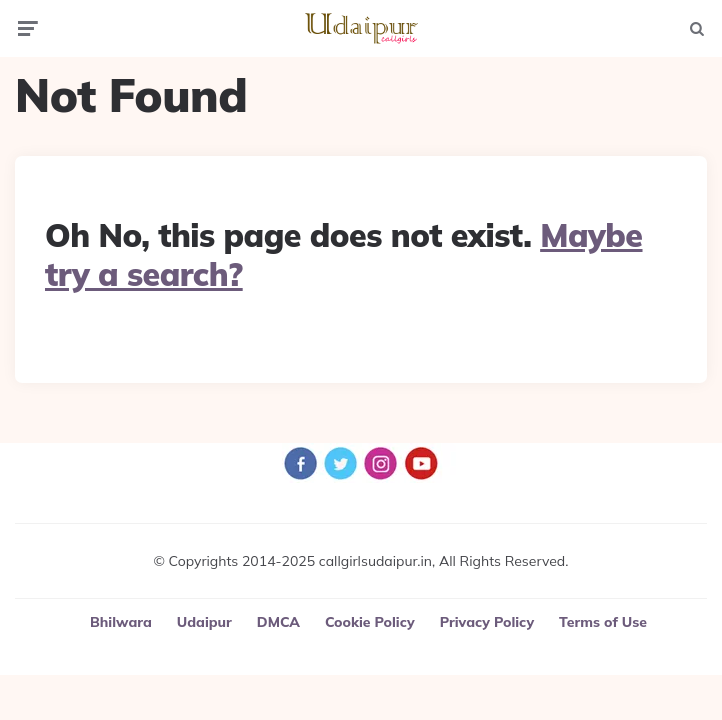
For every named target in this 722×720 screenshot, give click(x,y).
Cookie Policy (370, 622)
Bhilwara (121, 622)
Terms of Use (603, 622)
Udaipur (204, 622)
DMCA (278, 622)
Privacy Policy (487, 622)
